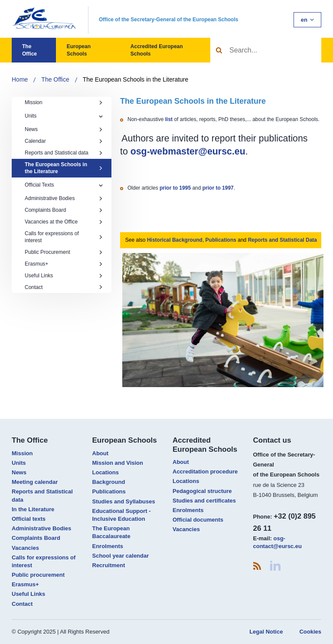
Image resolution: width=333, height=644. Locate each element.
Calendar (64, 141)
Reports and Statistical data (64, 153)
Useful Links (64, 276)
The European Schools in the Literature (136, 79)
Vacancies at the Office (64, 222)
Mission (64, 102)
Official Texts (39, 185)
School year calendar (121, 556)
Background (109, 482)
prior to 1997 (218, 188)
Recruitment (109, 565)
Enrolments (108, 546)
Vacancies (25, 548)
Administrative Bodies (64, 198)
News (64, 129)
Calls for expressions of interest (64, 237)
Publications (221, 240)
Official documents (198, 520)
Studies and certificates (204, 501)
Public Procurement (64, 252)
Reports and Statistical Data (282, 240)
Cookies (310, 632)
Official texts (29, 519)
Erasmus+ (64, 264)
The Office (29, 50)
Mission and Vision (118, 463)
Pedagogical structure (202, 491)
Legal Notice (266, 632)
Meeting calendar (35, 482)
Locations (106, 472)
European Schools (79, 50)
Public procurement (38, 575)
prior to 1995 (175, 188)
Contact (64, 287)
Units (31, 116)
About (101, 453)
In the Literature (33, 509)
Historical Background (175, 240)
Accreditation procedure (205, 471)
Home (20, 79)
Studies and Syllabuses (124, 501)
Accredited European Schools (157, 50)
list (170, 119)
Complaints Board (64, 210)
